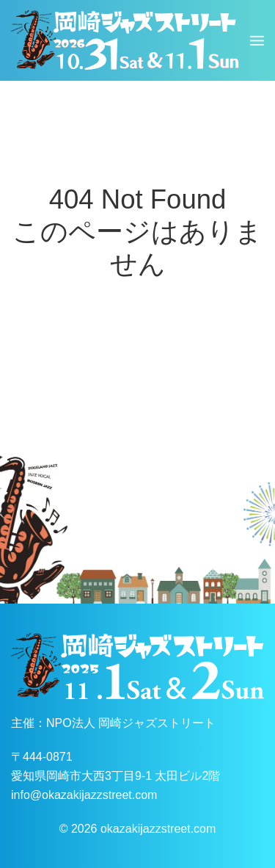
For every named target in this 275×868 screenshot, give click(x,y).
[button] (257, 40)
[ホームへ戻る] (125, 40)
